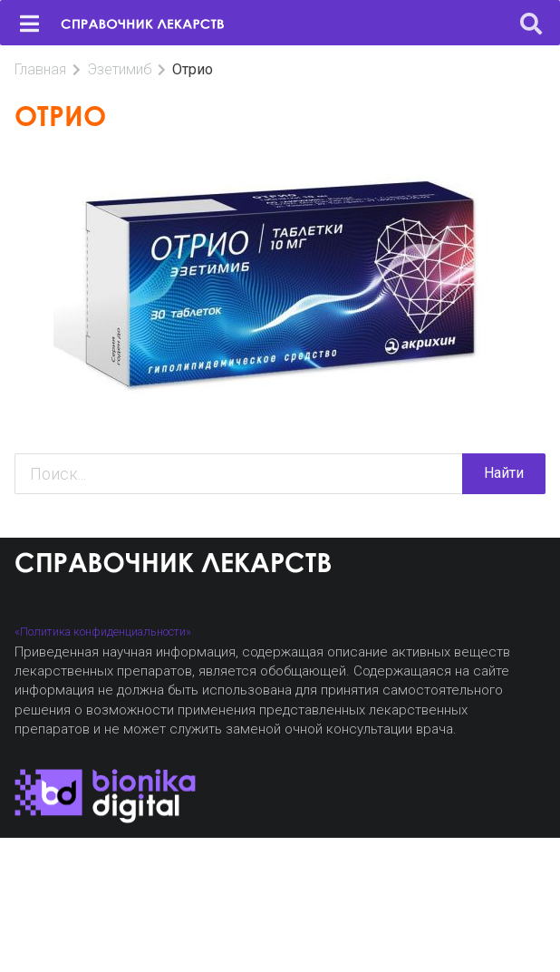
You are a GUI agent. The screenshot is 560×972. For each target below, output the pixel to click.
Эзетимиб (120, 69)
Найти (504, 473)
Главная (40, 69)
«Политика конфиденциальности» (103, 632)
